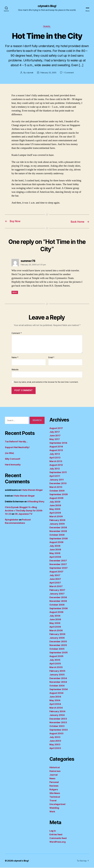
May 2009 (55, 509)
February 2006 (57, 635)
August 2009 (56, 498)
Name (15, 358)
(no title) (9, 453)
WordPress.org (58, 842)
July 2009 (55, 502)
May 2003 (55, 745)
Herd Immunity (13, 465)
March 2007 (56, 587)
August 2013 (56, 451)
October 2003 (57, 726)
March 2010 (56, 487)
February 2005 (57, 671)
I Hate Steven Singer (32, 490)
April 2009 (55, 513)
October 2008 (57, 535)
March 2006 (56, 631)
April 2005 (55, 664)
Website (15, 370)
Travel (47, 27)
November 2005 (58, 646)
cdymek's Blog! (47, 6)
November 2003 (58, 723)
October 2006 (57, 605)
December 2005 (58, 642)
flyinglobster (12, 520)
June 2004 (55, 697)
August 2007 (56, 572)
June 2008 (55, 550)
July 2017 (55, 432)
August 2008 (56, 543)
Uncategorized (57, 805)
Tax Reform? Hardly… (16, 442)
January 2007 (57, 594)
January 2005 (57, 675)
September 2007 (59, 568)
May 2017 (55, 440)
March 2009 (56, 517)
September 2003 (59, 730)
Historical (55, 768)
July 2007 (55, 576)
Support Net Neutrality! (17, 448)
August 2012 (56, 465)
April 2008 (55, 557)
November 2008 (58, 532)
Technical (55, 797)
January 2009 (57, 524)
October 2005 (57, 649)
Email (51, 358)
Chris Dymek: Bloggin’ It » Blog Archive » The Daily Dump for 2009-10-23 (24, 511)
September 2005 (59, 653)
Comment (17, 334)
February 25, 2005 (48, 73)
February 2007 (57, 590)
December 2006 (58, 598)
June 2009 (55, 506)
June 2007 (55, 579)
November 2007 (58, 565)
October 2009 (57, 491)
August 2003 (56, 734)
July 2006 (55, 616)
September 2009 (59, 495)
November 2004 (58, 682)
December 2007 (58, 561)
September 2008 (59, 539)
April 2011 (55, 476)
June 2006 (55, 620)
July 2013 (55, 454)
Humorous (55, 771)
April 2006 (55, 627)
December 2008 (58, 528)
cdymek (29, 73)
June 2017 (55, 436)
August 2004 (56, 693)
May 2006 (55, 623)
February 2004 (57, 712)
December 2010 (58, 484)
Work (52, 812)
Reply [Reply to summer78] (15, 293)
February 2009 (57, 520)
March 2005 (56, 668)
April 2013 (55, 458)
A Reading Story (36, 502)
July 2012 (55, 469)
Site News (55, 794)
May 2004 (55, 701)
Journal (53, 775)
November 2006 (58, 601)
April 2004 (55, 704)
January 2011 (57, 480)
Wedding (54, 808)
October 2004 (57, 686)
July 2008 (55, 546)
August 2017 (56, 429)
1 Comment (69, 73)
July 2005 (55, 660)
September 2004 (59, 690)
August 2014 (56, 447)
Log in (53, 831)
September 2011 (58, 473)
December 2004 (58, 679)
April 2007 (55, 583)
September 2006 (59, 609)
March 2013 (56, 462)
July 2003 (55, 737)
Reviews (54, 786)
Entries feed (56, 835)
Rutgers (54, 790)
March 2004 (56, 708)
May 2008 (55, 554)
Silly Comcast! (13, 459)
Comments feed (58, 839)
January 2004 (57, 715)
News (52, 779)
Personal (54, 782)
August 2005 (56, 657)
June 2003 (55, 741)
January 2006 (57, 638)
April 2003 (55, 749)
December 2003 (58, 719)
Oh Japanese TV (24, 514)
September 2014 (58, 443)
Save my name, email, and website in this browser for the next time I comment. (46, 382)
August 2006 (56, 612)
